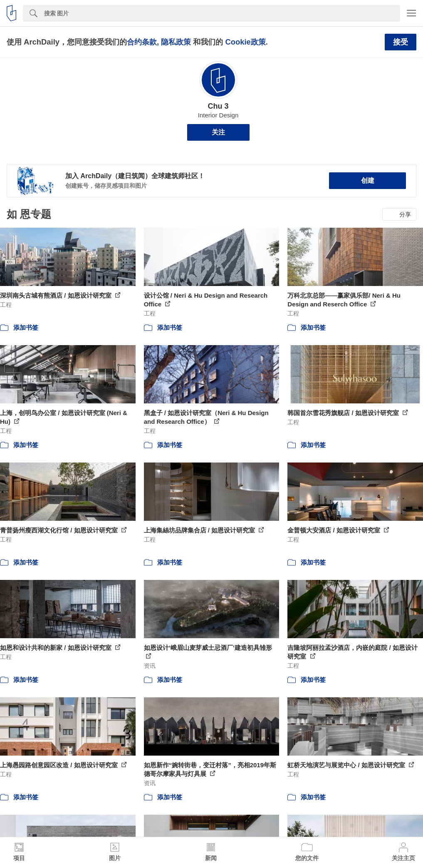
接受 (401, 42)
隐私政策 (176, 42)
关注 (218, 132)
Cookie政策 (245, 42)
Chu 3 (218, 106)
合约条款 (142, 42)
